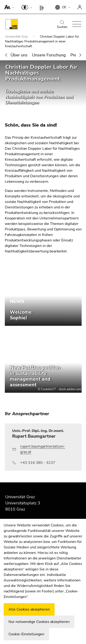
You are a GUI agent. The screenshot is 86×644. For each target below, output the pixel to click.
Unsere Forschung (49, 55)
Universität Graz (17, 37)
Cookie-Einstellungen (26, 634)
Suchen (62, 25)
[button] (8, 7)
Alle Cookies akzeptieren (29, 609)
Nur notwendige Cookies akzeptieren (39, 622)
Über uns (19, 55)
